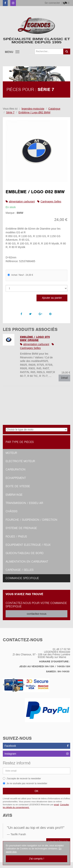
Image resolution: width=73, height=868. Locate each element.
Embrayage (14, 495)
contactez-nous (37, 614)
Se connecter (52, 3)
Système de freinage (21, 528)
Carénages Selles (51, 202)
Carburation (16, 469)
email (56, 805)
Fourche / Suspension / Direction (31, 520)
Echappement (16, 478)
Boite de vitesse (18, 486)
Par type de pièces (20, 442)
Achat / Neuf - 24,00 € (20, 275)
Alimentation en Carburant (27, 562)
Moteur (11, 453)
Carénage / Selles (20, 570)
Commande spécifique (22, 578)
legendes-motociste (33, 109)
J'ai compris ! (36, 859)
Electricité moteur (20, 461)
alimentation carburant (22, 202)
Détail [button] (64, 378)
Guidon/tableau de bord (25, 553)
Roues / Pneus (16, 537)
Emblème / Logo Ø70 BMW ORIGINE (35, 339)
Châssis (12, 511)
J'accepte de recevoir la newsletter (22, 779)
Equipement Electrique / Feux (28, 545)
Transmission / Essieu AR (24, 503)
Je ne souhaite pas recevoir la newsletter (25, 783)
